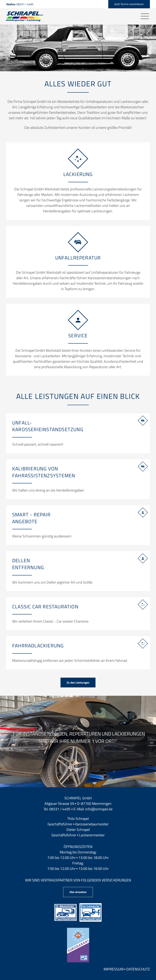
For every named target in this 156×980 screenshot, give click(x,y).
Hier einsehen (78, 892)
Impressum (114, 969)
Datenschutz (138, 969)
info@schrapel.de (99, 809)
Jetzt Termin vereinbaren (129, 4)
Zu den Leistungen (78, 682)
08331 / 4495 (60, 809)
